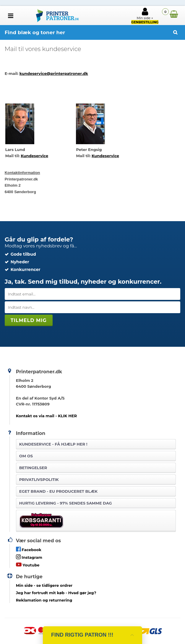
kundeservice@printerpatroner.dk (54, 73)
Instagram (29, 557)
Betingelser (33, 468)
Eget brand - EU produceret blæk (58, 491)
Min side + (145, 16)
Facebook (29, 549)
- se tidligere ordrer (44, 585)
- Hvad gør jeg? (56, 593)
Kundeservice (34, 156)
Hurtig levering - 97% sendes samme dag (66, 503)
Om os (26, 456)
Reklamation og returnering (44, 600)
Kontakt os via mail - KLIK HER (46, 416)
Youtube (28, 565)
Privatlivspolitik (39, 479)
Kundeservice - (53, 444)
